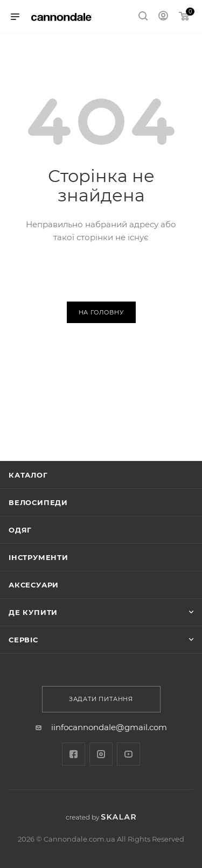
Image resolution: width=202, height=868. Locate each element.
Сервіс (23, 640)
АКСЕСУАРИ (34, 585)
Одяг (20, 530)
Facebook (74, 754)
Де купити (33, 612)
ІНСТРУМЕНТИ (39, 557)
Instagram (101, 754)
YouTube (128, 754)
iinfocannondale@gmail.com (109, 727)
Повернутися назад (101, 272)
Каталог (28, 475)
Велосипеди (38, 502)
